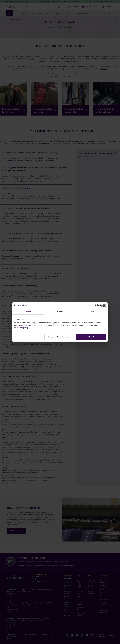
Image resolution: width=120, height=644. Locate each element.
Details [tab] (60, 312)
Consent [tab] (28, 312)
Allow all (91, 337)
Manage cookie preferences (60, 337)
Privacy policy (23, 328)
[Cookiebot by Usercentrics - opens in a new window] (97, 306)
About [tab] (92, 312)
